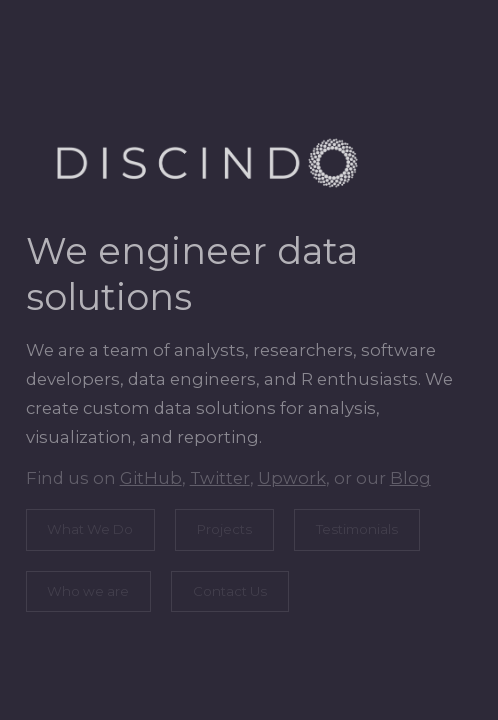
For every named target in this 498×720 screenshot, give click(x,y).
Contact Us (229, 591)
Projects (223, 529)
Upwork (291, 478)
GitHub (150, 478)
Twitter (219, 478)
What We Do (90, 529)
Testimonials (356, 529)
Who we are (88, 591)
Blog (409, 478)
